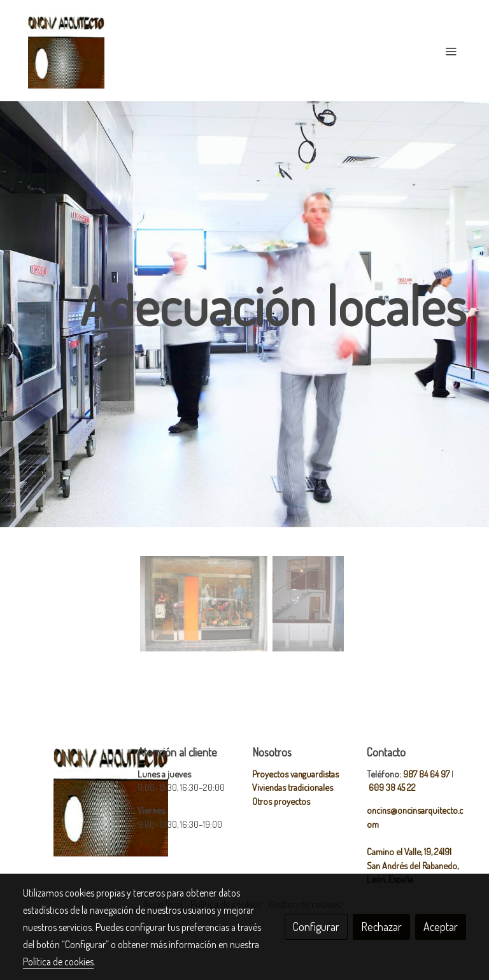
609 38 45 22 (392, 787)
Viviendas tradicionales (293, 787)
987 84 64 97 (426, 774)
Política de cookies (58, 962)
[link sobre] (73, 799)
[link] (66, 51)
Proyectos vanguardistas (295, 774)
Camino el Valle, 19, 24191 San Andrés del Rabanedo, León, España (413, 865)
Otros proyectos (281, 801)
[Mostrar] (204, 604)
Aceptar (441, 927)
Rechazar (381, 927)
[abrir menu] (451, 51)
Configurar (316, 927)
